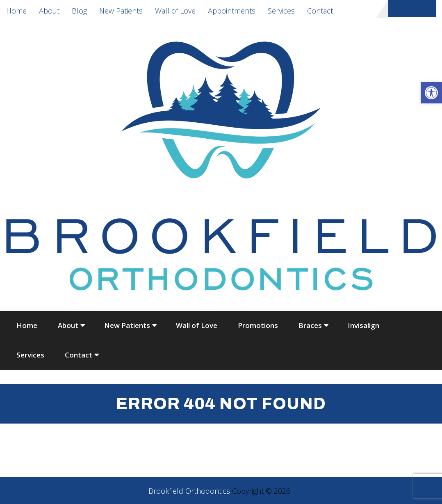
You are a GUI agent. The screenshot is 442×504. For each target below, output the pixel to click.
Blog (79, 11)
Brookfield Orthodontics (189, 491)
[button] (431, 93)
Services (281, 11)
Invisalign (363, 325)
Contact (320, 11)
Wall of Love (175, 11)
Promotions (258, 325)
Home (16, 11)
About (49, 11)
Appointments (232, 11)
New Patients (121, 11)
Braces (310, 325)
